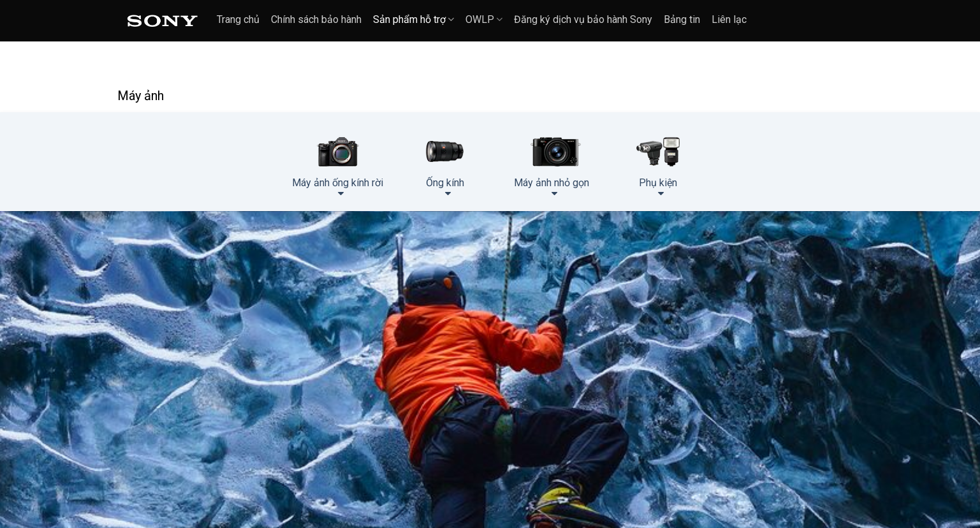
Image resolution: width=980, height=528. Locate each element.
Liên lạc (729, 19)
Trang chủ (238, 19)
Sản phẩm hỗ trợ (413, 19)
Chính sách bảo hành (316, 19)
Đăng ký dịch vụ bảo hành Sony (583, 19)
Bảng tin (682, 19)
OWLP (484, 19)
